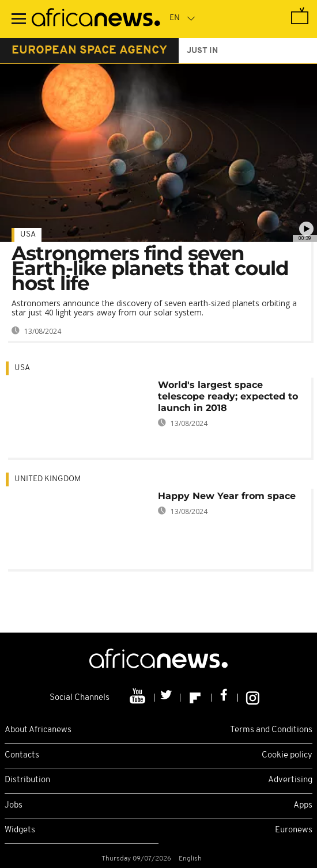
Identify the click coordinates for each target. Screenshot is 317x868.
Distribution (27, 780)
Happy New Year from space (227, 496)
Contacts (22, 755)
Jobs (14, 806)
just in (202, 51)
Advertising (290, 780)
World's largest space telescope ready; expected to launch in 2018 (228, 396)
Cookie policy (287, 755)
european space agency (89, 51)
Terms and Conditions (271, 730)
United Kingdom (48, 479)
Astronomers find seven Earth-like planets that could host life (150, 268)
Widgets (20, 830)
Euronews (294, 830)
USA (28, 235)
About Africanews (38, 730)
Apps (303, 806)
